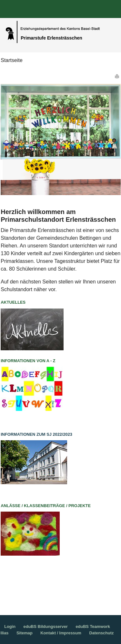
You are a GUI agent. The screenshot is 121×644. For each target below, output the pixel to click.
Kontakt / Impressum (61, 633)
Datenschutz (101, 633)
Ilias (4, 633)
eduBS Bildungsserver (46, 626)
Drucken (117, 76)
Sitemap (25, 633)
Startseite (12, 60)
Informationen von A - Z (28, 361)
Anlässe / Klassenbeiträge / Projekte (46, 506)
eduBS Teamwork (93, 626)
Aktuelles (13, 302)
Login (10, 626)
